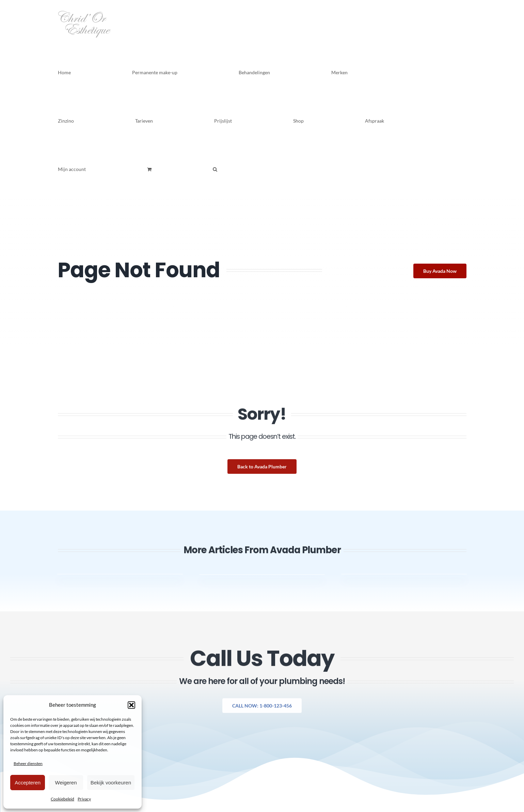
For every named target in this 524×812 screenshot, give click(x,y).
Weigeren (66, 783)
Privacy (84, 799)
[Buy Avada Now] (441, 271)
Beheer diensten (28, 763)
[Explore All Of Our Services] (262, 710)
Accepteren (28, 783)
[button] (131, 705)
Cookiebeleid (62, 799)
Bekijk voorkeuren (111, 783)
